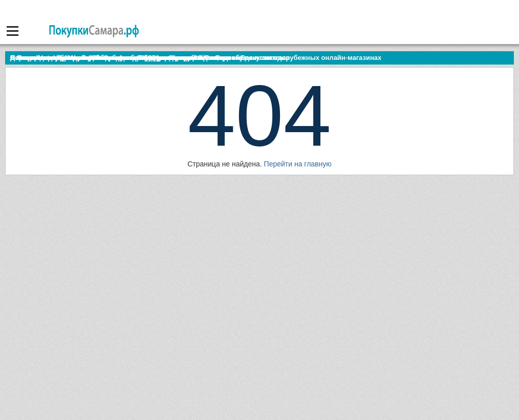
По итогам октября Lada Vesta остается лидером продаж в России (120, 58)
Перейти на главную (298, 164)
